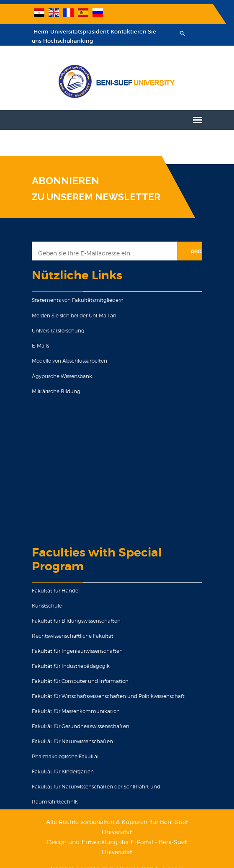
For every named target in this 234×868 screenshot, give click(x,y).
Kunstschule (44, 606)
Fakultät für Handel (53, 591)
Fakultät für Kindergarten (60, 771)
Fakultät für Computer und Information (78, 681)
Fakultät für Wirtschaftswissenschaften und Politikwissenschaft (106, 696)
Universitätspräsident (77, 32)
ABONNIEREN (63, 181)
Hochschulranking (66, 41)
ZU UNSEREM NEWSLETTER (94, 197)
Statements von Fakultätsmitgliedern (75, 300)
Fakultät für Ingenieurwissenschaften (75, 651)
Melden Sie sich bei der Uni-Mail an (72, 316)
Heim (39, 32)
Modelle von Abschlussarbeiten (67, 361)
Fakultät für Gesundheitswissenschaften (78, 726)
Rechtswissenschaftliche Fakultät (70, 636)
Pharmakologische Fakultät (63, 756)
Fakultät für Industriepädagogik (68, 666)
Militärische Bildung (54, 391)
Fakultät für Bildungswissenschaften (74, 621)
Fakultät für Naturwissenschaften (70, 741)
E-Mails (38, 346)
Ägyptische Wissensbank (59, 376)
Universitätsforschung (56, 331)
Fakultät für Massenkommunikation (73, 711)
